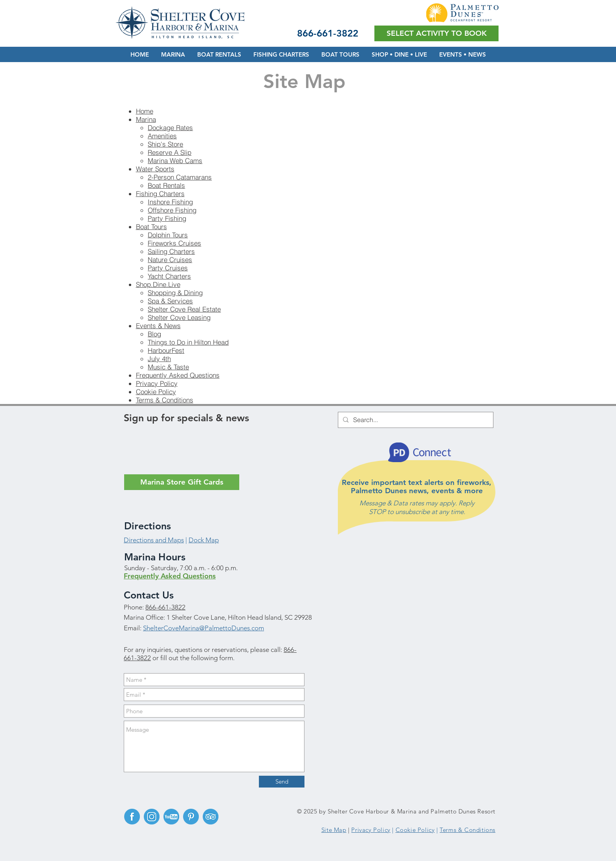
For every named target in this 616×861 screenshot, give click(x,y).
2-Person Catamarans (180, 177)
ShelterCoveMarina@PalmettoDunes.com (203, 628)
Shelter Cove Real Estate (184, 309)
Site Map (334, 830)
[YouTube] (171, 817)
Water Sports (155, 169)
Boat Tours (151, 227)
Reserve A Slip (170, 152)
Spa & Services (170, 301)
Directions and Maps (154, 540)
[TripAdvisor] (211, 817)
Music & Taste (168, 367)
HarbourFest (166, 350)
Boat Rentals (166, 185)
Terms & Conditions (165, 400)
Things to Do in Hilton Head (188, 342)
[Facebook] (132, 817)
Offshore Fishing (172, 210)
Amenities (162, 136)
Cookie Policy (156, 392)
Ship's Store (165, 144)
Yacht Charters (169, 276)
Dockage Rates (170, 128)
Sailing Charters (171, 251)
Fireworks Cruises (174, 243)
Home (145, 111)
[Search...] (415, 420)
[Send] (282, 782)
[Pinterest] (191, 817)
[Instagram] (152, 817)
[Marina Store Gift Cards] (182, 482)
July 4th (159, 359)
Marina (146, 119)
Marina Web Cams (175, 161)
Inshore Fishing (170, 202)
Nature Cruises (170, 260)
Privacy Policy (157, 383)
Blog (154, 334)
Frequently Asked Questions (178, 375)
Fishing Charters (160, 194)
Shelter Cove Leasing (179, 317)
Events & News (158, 326)
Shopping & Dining (175, 293)
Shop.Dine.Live (158, 284)
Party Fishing (167, 218)
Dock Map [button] (204, 540)
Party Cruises (168, 268)
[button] (436, 33)
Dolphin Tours (168, 235)
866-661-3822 (165, 607)
